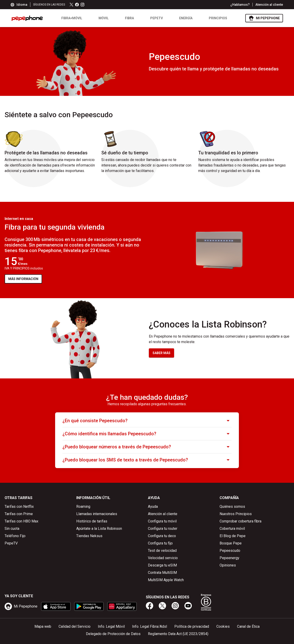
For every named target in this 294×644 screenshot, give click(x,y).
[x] (162, 606)
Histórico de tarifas (92, 521)
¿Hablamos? (240, 5)
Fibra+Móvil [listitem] (72, 18)
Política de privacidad (192, 626)
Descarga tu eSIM (162, 565)
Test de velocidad (162, 551)
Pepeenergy (229, 558)
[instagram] (175, 606)
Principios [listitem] (218, 18)
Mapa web (43, 626)
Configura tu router (163, 529)
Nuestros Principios (236, 514)
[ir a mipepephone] (21, 606)
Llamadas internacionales (97, 514)
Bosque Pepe (231, 543)
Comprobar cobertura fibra (240, 521)
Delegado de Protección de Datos (113, 634)
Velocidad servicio (163, 558)
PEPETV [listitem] (157, 18)
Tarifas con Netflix (19, 507)
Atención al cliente (269, 5)
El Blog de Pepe (233, 536)
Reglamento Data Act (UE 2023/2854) (178, 634)
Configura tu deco (162, 536)
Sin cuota (12, 529)
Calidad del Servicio (75, 626)
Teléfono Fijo (15, 536)
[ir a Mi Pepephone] (264, 18)
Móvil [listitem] (104, 18)
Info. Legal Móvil (111, 626)
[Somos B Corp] (206, 602)
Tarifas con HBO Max (21, 521)
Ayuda (153, 507)
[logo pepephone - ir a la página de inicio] (27, 18)
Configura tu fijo (160, 543)
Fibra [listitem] (129, 18)
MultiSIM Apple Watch (166, 580)
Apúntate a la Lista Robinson (99, 529)
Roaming (83, 507)
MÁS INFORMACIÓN (25, 280)
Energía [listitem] (186, 18)
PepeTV (11, 543)
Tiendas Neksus (89, 536)
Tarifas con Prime (19, 514)
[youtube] (188, 606)
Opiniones (228, 565)
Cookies (223, 626)
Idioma (19, 5)
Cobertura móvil (232, 529)
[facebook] (150, 606)
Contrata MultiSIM (162, 573)
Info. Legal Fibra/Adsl (150, 626)
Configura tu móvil (162, 521)
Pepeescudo (230, 551)
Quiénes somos (232, 507)
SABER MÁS (161, 353)
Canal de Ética (248, 626)
